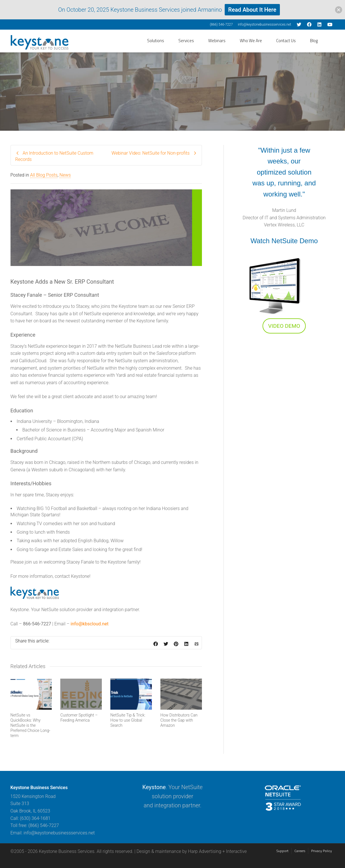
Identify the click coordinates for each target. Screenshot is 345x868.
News (65, 175)
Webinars (217, 41)
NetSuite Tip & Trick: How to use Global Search (128, 720)
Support (282, 851)
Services (186, 41)
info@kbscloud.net (89, 624)
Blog (314, 41)
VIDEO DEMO (284, 326)
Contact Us (286, 41)
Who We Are (251, 41)
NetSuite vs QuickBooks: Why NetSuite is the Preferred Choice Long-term (30, 725)
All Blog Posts (44, 175)
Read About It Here (252, 10)
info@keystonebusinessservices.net (265, 24)
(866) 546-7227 (221, 24)
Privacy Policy (322, 851)
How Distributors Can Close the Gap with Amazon (179, 720)
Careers (300, 851)
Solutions (156, 41)
